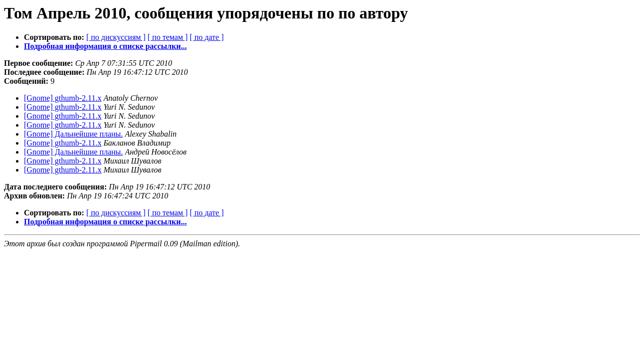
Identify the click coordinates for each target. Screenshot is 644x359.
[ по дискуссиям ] (116, 37)
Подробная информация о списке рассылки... (105, 46)
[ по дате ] (207, 37)
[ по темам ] (168, 37)
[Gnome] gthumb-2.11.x (63, 98)
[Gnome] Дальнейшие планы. (73, 134)
